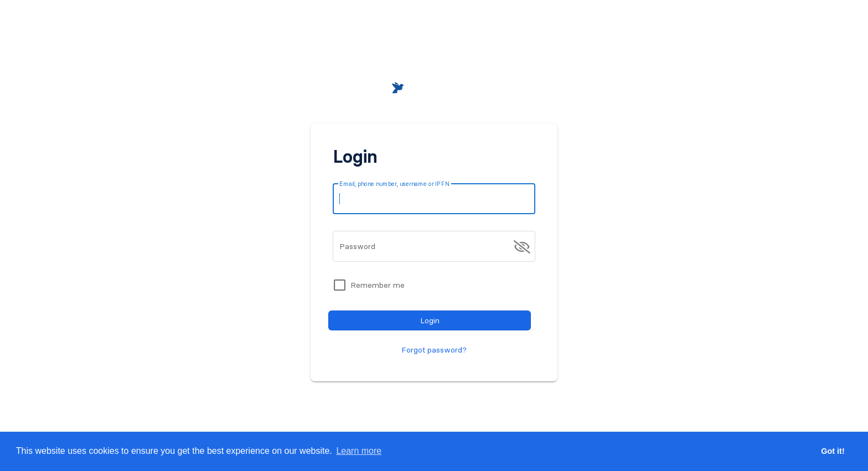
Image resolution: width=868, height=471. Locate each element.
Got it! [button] (833, 451)
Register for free (479, 403)
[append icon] (522, 247)
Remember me (378, 285)
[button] (680, 29)
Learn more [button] (359, 451)
